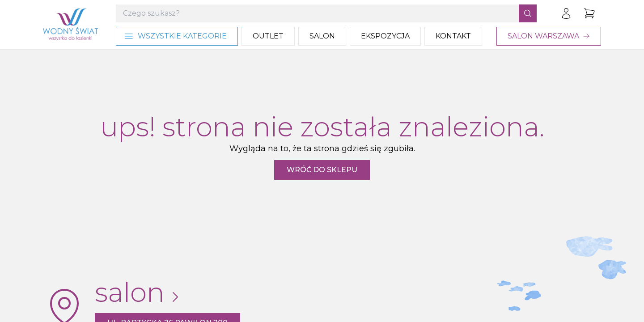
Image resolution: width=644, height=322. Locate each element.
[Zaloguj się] (566, 13)
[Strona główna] (70, 25)
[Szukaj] (528, 13)
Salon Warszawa (549, 36)
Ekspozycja (385, 36)
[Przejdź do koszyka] (589, 13)
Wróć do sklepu (322, 170)
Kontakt (453, 36)
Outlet (268, 36)
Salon (322, 36)
